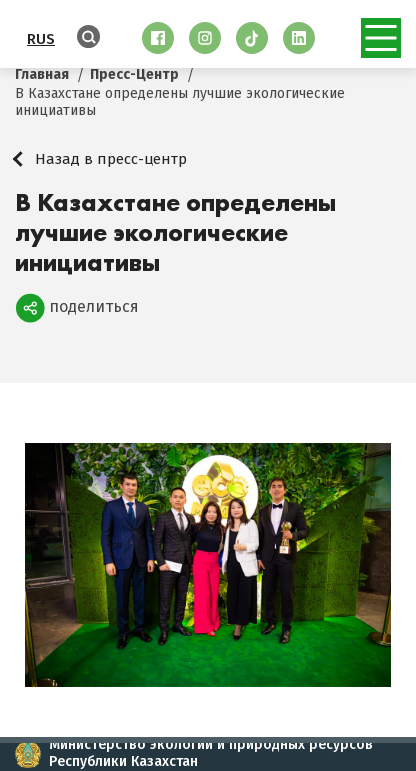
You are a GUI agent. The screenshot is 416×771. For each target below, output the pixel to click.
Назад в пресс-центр (111, 159)
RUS (41, 39)
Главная (42, 74)
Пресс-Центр (134, 74)
